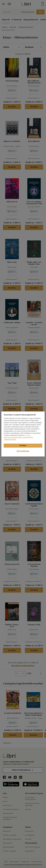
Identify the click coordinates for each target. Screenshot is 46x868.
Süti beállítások (23, 451)
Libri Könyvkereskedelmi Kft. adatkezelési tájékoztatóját (18, 437)
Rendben (23, 446)
